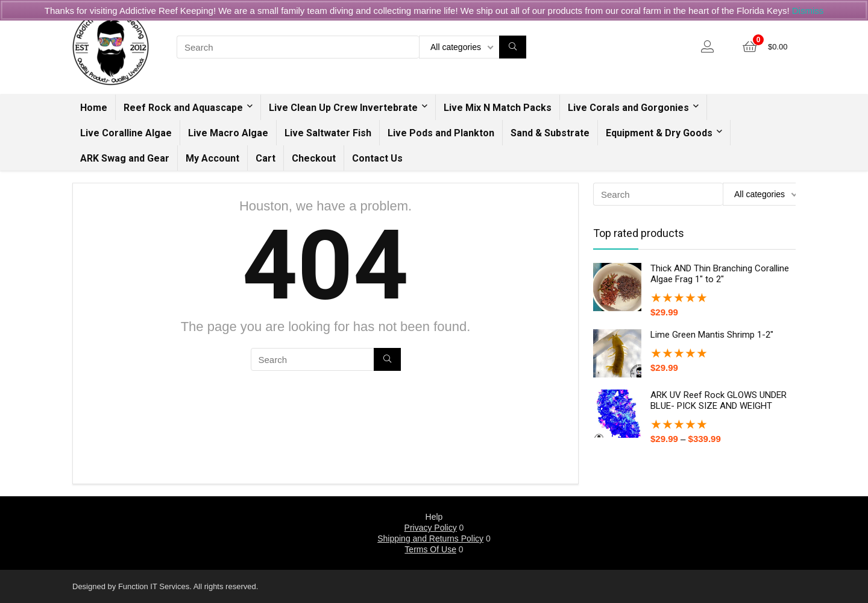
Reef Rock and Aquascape (183, 108)
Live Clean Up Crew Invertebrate (343, 108)
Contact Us (377, 158)
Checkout (314, 158)
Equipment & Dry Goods (659, 133)
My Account (212, 158)
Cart (266, 158)
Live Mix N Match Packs (498, 108)
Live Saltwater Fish (328, 133)
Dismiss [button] (808, 11)
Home (94, 108)
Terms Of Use (430, 549)
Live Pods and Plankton (441, 133)
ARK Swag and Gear (125, 158)
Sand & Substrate (550, 133)
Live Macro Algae (228, 133)
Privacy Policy (431, 528)
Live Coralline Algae (126, 133)
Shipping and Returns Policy (430, 538)
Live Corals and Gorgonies (628, 108)
